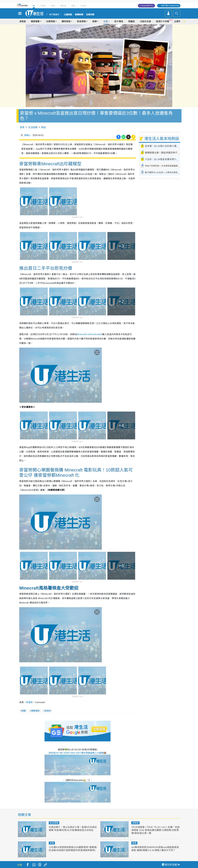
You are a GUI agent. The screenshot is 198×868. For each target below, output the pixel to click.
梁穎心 (27, 135)
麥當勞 (29, 702)
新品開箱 (54, 823)
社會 (106, 21)
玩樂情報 (51, 21)
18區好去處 (145, 21)
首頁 (22, 127)
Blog (73, 6)
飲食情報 (81, 21)
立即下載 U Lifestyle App (170, 6)
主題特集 (178, 21)
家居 (52, 843)
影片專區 (119, 21)
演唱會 (23, 21)
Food (53, 6)
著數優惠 (35, 711)
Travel (43, 6)
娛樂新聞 (79, 15)
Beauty (63, 6)
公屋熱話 (68, 15)
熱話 (43, 127)
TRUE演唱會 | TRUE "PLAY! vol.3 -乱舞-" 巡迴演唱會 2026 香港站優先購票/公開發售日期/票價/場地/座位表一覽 (155, 830)
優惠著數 (35, 21)
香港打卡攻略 (163, 21)
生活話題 (33, 127)
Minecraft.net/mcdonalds (90, 334)
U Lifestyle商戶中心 (146, 6)
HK (34, 6)
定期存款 (90, 15)
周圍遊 (131, 21)
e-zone (83, 6)
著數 (24, 711)
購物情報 (66, 21)
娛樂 (95, 21)
